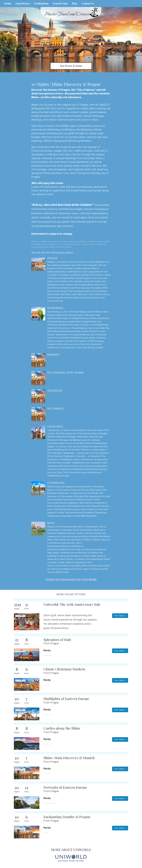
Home (8, 3)
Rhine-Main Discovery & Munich (69, 758)
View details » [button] (120, 616)
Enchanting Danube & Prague (67, 817)
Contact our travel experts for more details (71, 579)
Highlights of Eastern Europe (66, 699)
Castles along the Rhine (62, 728)
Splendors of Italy (57, 639)
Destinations (41, 3)
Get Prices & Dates (71, 66)
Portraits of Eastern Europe (65, 787)
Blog (75, 3)
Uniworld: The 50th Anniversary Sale (72, 604)
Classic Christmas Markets (64, 669)
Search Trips (60, 3)
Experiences (23, 3)
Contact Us (88, 3)
